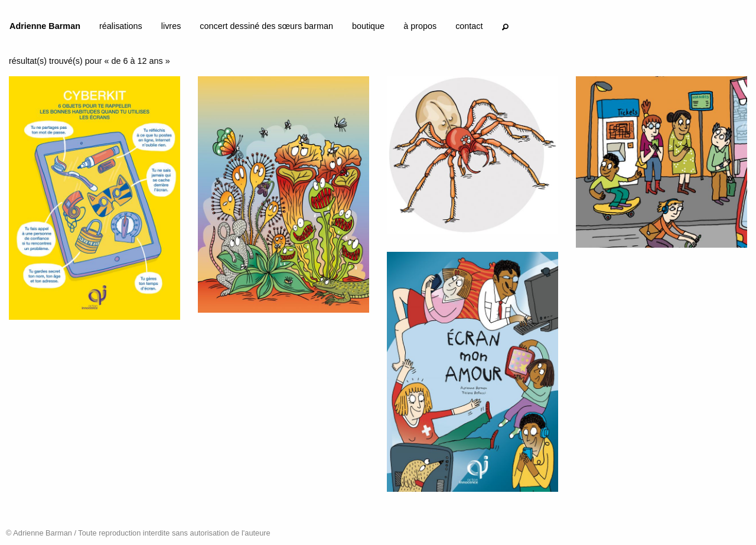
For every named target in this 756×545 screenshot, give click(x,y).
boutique (368, 26)
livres (171, 26)
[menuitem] (45, 28)
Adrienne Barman (45, 26)
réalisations (121, 26)
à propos (420, 26)
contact (469, 26)
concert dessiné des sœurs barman (266, 26)
